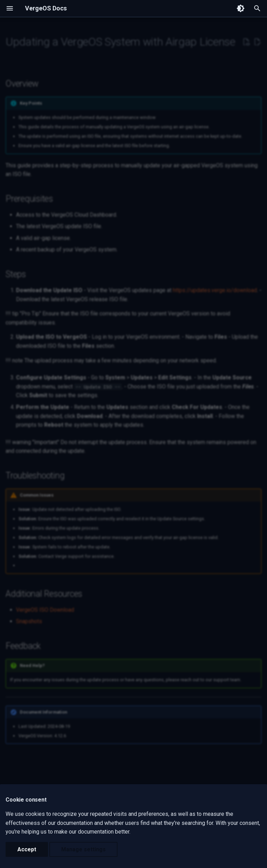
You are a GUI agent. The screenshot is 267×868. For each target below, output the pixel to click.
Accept (27, 849)
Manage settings (83, 849)
